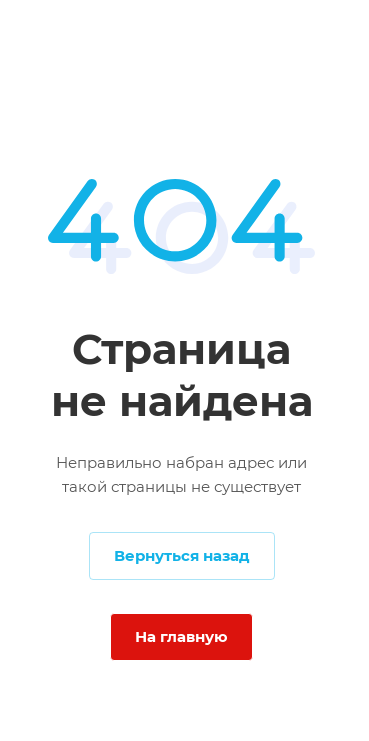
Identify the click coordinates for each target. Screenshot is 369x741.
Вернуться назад (182, 555)
